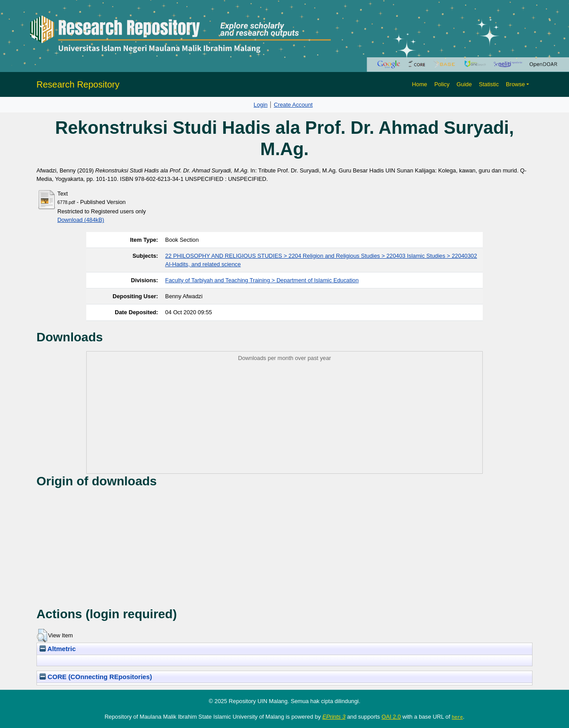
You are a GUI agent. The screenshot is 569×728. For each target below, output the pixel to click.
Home (420, 84)
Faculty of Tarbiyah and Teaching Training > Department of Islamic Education (262, 280)
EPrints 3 (334, 717)
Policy (442, 84)
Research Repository (78, 84)
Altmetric (58, 649)
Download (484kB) (81, 220)
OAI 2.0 (391, 717)
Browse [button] (515, 84)
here (457, 717)
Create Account (293, 105)
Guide (464, 84)
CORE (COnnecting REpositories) (96, 677)
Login (261, 105)
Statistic (489, 84)
